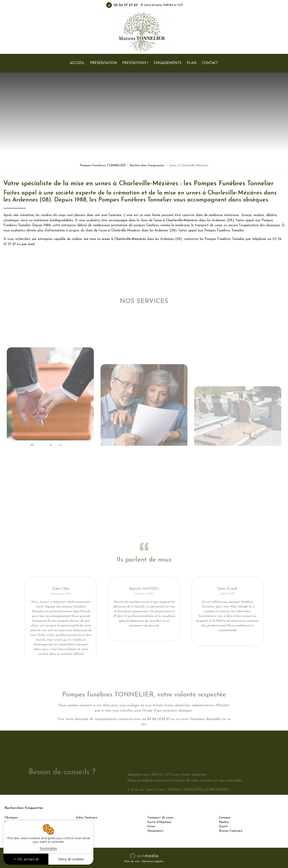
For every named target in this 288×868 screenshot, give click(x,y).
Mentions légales (153, 861)
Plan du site (132, 861)
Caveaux (225, 818)
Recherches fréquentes (147, 166)
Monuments (155, 831)
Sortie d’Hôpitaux (159, 822)
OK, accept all (26, 859)
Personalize (48, 848)
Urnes (151, 826)
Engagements (168, 63)
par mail (28, 244)
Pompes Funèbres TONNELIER (103, 166)
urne (103, 231)
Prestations (134, 63)
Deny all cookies (71, 859)
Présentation (104, 63)
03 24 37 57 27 (122, 5)
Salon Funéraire (87, 818)
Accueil (77, 63)
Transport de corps (160, 818)
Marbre (224, 822)
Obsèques (11, 818)
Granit (223, 826)
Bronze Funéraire (231, 831)
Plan (192, 63)
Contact (210, 63)
